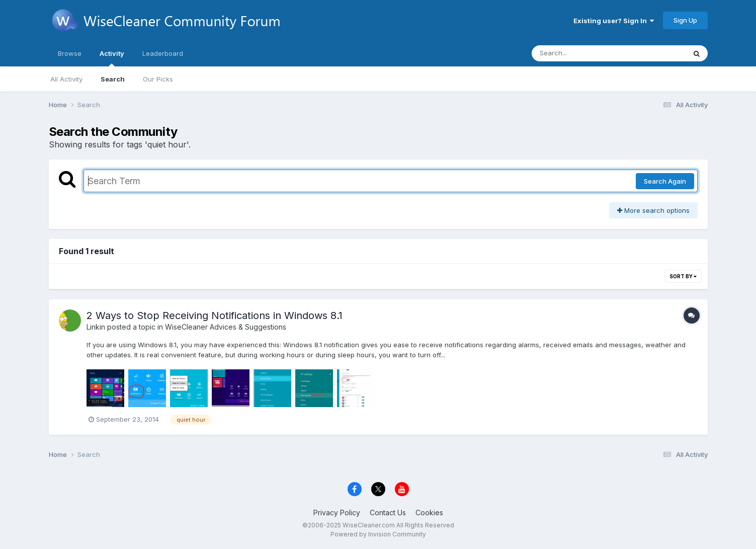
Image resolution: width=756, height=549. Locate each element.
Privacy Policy (337, 513)
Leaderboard (163, 53)
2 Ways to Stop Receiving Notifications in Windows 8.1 (215, 316)
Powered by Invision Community (378, 534)
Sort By (683, 276)
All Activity (66, 79)
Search (113, 79)
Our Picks (158, 79)
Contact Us (388, 513)
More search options (653, 210)
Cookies (429, 513)
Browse (70, 53)
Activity (112, 58)
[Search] (581, 53)
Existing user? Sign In (614, 21)
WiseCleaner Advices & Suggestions (226, 327)
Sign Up (685, 20)
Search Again (665, 181)
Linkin (96, 327)
